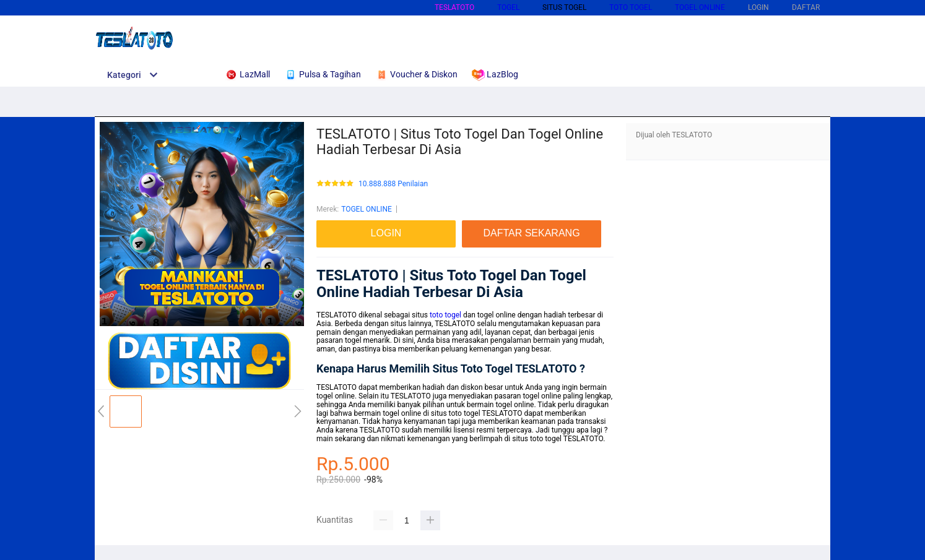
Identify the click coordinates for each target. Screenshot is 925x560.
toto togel (445, 315)
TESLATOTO (454, 7)
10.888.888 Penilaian (393, 184)
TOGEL (508, 7)
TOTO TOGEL (631, 7)
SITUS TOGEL (564, 7)
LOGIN (758, 7)
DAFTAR (806, 7)
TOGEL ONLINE (700, 7)
